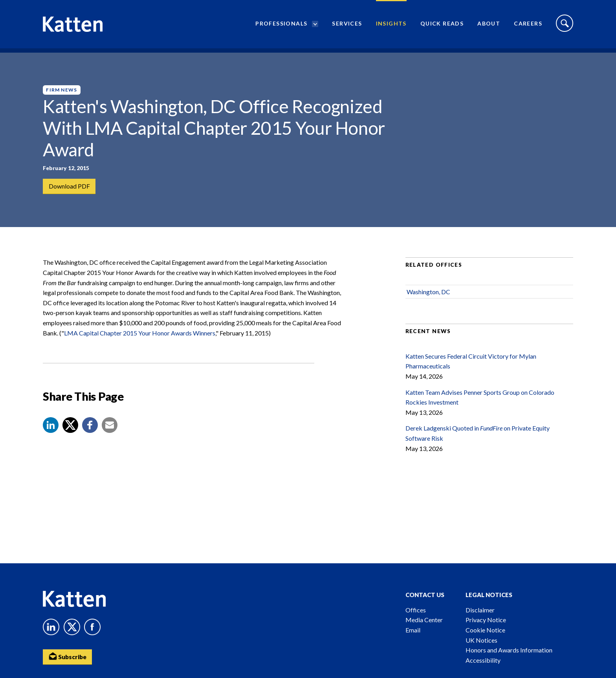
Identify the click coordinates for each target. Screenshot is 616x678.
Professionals (281, 26)
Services (347, 26)
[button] (51, 433)
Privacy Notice (486, 620)
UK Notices (481, 640)
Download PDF (69, 186)
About (489, 26)
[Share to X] (70, 433)
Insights (391, 26)
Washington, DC (428, 300)
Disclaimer (480, 610)
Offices (416, 610)
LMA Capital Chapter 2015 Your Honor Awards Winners (140, 341)
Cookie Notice (485, 630)
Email (413, 630)
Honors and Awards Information (509, 650)
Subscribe (68, 657)
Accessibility (483, 660)
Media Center (424, 620)
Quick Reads (442, 26)
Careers (528, 26)
